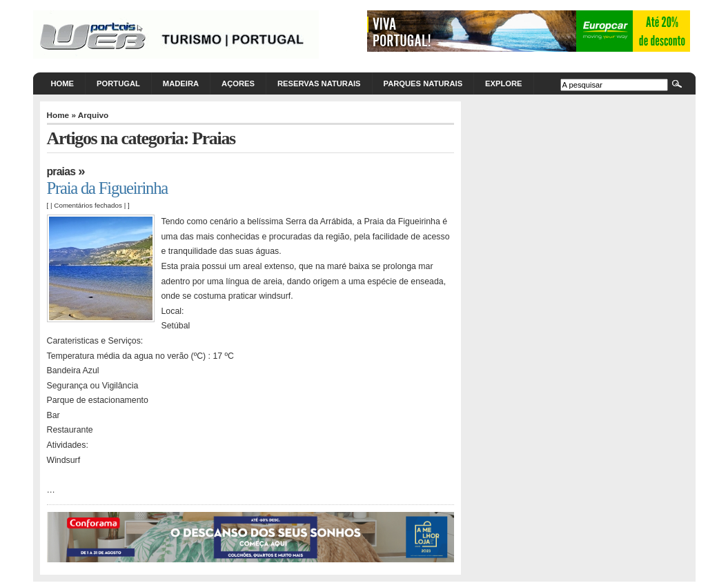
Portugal (118, 83)
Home (63, 83)
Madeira (181, 83)
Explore (503, 83)
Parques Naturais (423, 83)
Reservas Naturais (319, 83)
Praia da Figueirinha (108, 188)
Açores (238, 83)
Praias (61, 171)
